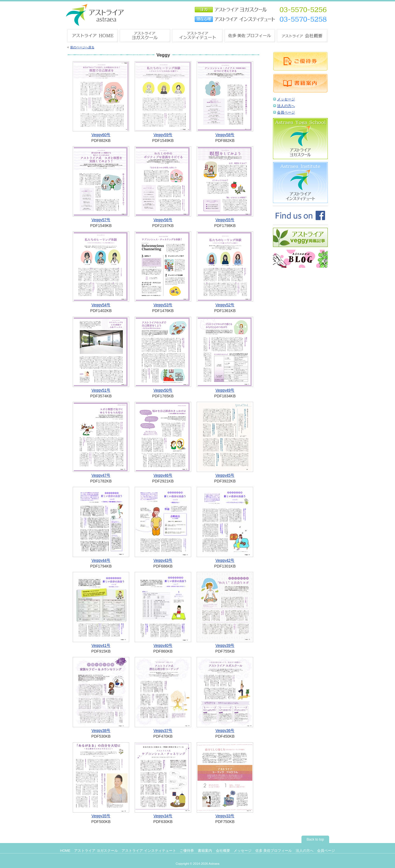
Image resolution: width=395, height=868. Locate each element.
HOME (65, 851)
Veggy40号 (163, 645)
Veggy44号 (101, 560)
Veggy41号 (101, 645)
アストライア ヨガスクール (96, 851)
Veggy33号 (225, 816)
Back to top (315, 839)
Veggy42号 (225, 560)
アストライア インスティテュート (149, 851)
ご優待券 (187, 851)
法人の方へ (286, 106)
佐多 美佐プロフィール (274, 851)
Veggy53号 (163, 305)
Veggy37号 (163, 731)
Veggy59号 (163, 135)
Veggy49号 (225, 390)
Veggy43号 (163, 560)
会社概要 (223, 851)
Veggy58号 (225, 135)
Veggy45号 (225, 475)
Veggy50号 (163, 390)
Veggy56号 (163, 220)
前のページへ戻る (82, 47)
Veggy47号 (101, 475)
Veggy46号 (163, 475)
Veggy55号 (225, 220)
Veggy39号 (225, 645)
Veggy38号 (101, 731)
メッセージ (286, 99)
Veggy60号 (101, 135)
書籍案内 (205, 851)
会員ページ (286, 113)
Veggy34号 (163, 816)
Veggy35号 (101, 816)
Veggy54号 (101, 305)
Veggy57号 (101, 220)
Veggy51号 (101, 390)
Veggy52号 (225, 305)
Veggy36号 (225, 731)
